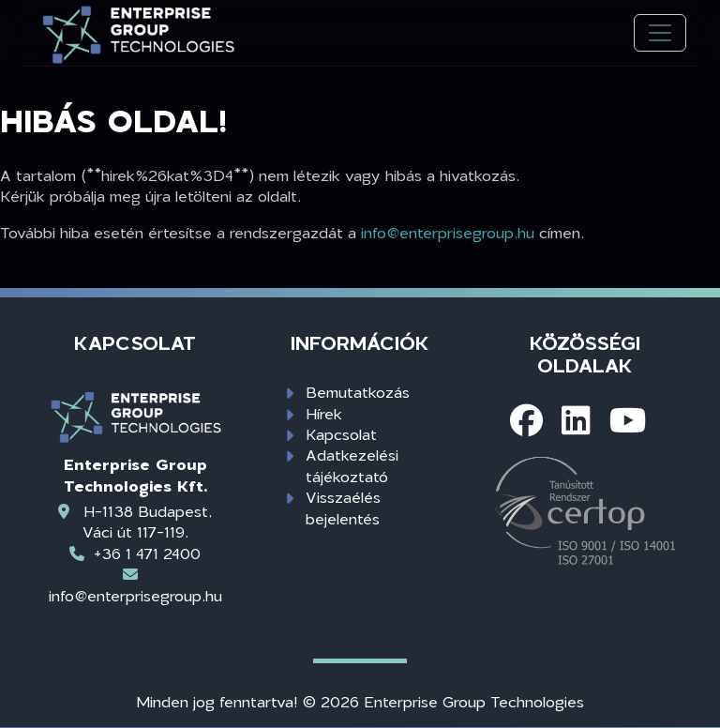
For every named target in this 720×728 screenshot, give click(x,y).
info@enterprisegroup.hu (448, 232)
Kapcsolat (341, 434)
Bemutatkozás (358, 392)
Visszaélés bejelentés (343, 507)
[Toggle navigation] (660, 33)
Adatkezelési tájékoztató (352, 465)
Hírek (324, 413)
